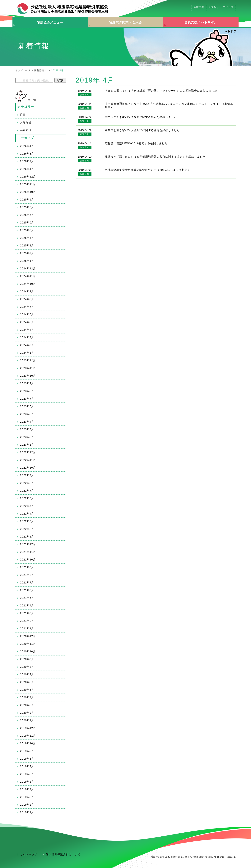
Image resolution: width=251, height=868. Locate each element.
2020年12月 (28, 636)
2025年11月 (28, 184)
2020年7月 (27, 674)
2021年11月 (28, 552)
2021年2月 (27, 621)
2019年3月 (27, 797)
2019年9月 (27, 751)
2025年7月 (27, 215)
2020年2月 (27, 713)
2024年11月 (28, 276)
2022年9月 (27, 475)
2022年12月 (28, 452)
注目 (23, 115)
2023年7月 (27, 399)
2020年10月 (28, 651)
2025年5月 (27, 230)
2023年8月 (27, 391)
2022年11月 (28, 460)
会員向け (26, 130)
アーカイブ (26, 138)
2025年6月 (27, 223)
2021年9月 (27, 567)
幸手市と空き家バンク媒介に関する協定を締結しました (141, 117)
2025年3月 (27, 245)
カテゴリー (26, 107)
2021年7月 (27, 582)
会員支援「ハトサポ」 (201, 22)
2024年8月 (27, 299)
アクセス (228, 7)
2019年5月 (27, 782)
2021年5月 (27, 598)
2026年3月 (27, 154)
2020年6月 (27, 682)
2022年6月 (27, 498)
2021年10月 (28, 560)
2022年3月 (27, 521)
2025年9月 (27, 200)
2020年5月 (27, 690)
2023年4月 (27, 422)
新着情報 (39, 70)
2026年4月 (27, 146)
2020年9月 (27, 659)
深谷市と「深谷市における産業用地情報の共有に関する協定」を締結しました (155, 157)
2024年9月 (27, 291)
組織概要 (199, 7)
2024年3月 (27, 337)
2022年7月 (27, 491)
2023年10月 (28, 376)
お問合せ (214, 7)
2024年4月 (27, 330)
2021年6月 (27, 590)
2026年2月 (27, 161)
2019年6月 (27, 774)
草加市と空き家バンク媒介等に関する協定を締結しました (142, 130)
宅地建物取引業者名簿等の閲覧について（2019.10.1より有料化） (148, 170)
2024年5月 (27, 322)
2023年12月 (28, 360)
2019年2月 (27, 805)
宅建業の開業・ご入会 (125, 22)
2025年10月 (28, 192)
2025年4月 (27, 238)
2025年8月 (27, 207)
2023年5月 (27, 414)
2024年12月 (28, 268)
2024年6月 (27, 314)
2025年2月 (27, 253)
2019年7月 (27, 766)
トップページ (23, 70)
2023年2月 (27, 437)
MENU (33, 100)
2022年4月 (27, 514)
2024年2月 (27, 345)
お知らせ (84, 94)
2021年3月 (27, 613)
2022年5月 (27, 506)
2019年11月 (28, 736)
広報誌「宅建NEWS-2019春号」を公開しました (136, 143)
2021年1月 (27, 628)
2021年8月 (27, 575)
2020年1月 (27, 720)
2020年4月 (27, 697)
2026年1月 (27, 169)
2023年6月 (27, 406)
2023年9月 (27, 383)
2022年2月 (27, 529)
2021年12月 (28, 544)
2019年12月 (28, 728)
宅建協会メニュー (50, 22)
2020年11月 (28, 644)
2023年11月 (28, 368)
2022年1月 (27, 537)
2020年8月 (27, 667)
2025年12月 (28, 177)
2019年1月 (27, 812)
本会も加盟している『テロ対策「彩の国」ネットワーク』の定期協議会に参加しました (161, 91)
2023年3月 (27, 429)
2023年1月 (27, 445)
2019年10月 (28, 743)
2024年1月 (27, 353)
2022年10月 (28, 468)
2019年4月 (27, 789)
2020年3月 (27, 705)
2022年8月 (27, 483)
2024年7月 (27, 307)
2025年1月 (27, 261)
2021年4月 (27, 605)
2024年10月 (28, 284)
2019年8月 (27, 759)
